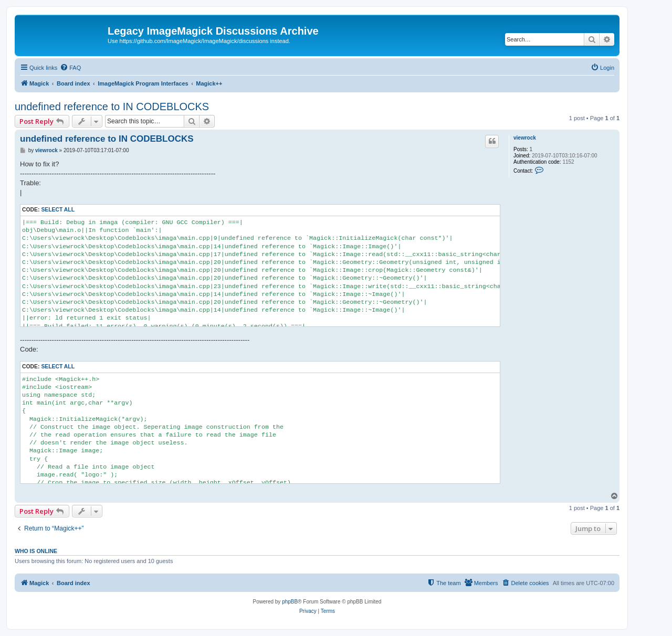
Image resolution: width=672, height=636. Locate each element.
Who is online (36, 551)
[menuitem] (70, 68)
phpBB (290, 602)
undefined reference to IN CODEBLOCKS (112, 107)
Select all (58, 210)
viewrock (525, 138)
